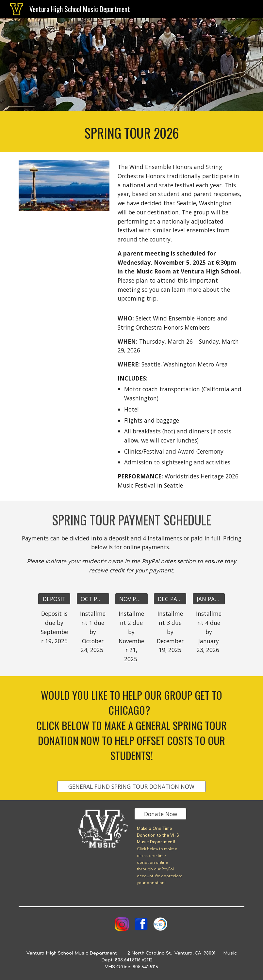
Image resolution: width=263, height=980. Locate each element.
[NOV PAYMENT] (131, 599)
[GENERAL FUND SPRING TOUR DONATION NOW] (131, 786)
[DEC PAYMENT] (170, 599)
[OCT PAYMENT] (93, 599)
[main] (131, 132)
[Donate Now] (160, 814)
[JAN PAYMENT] (209, 599)
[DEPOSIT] (54, 599)
